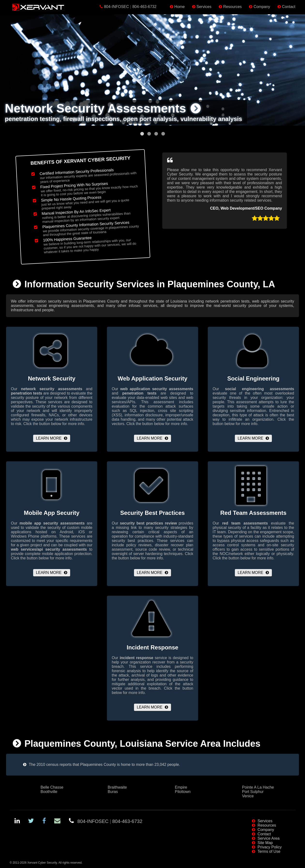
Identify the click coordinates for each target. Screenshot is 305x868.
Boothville (49, 792)
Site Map (265, 843)
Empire (181, 787)
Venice (248, 796)
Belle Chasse (52, 787)
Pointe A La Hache (258, 787)
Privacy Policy (270, 847)
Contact (289, 7)
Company (262, 7)
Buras (113, 792)
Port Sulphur (253, 792)
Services (204, 7)
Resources (232, 7)
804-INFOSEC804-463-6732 (130, 7)
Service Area (269, 838)
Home (180, 7)
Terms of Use (269, 851)
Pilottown (183, 792)
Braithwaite (117, 787)
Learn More (49, 438)
